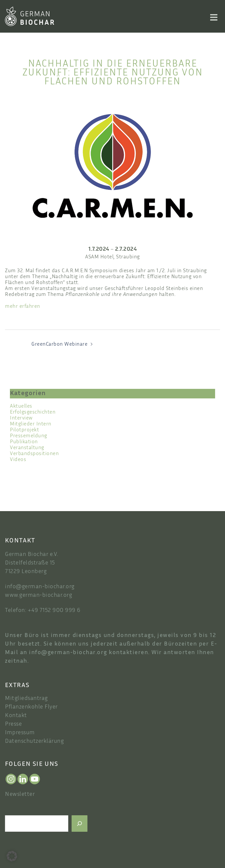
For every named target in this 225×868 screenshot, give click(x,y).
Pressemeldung (29, 436)
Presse (13, 724)
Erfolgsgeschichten (33, 412)
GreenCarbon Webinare (59, 345)
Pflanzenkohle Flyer (31, 707)
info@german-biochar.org (40, 587)
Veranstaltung (27, 448)
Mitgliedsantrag (26, 699)
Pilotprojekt (24, 430)
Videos (18, 460)
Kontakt (16, 716)
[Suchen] (80, 824)
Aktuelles (21, 406)
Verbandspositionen (34, 454)
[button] (12, 856)
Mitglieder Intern (31, 424)
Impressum (20, 733)
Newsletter (20, 795)
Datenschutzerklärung (34, 741)
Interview (21, 418)
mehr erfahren (23, 307)
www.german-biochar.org (38, 595)
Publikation (24, 442)
